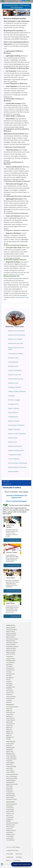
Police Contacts (10, 812)
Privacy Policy (10, 854)
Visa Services (9, 664)
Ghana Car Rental (11, 654)
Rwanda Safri (10, 749)
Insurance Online (11, 794)
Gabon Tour (9, 709)
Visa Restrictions (10, 670)
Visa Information (10, 662)
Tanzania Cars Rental (11, 629)
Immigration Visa (10, 687)
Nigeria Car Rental (11, 628)
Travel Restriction (11, 840)
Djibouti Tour (10, 731)
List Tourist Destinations (12, 707)
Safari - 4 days (10, 770)
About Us (9, 860)
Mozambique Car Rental (12, 646)
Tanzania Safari (10, 744)
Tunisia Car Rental (11, 645)
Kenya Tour (9, 730)
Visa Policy (9, 676)
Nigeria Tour (9, 728)
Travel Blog (19, 857)
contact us (7, 484)
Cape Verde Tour (10, 718)
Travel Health (10, 806)
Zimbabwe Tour (10, 737)
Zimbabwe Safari (10, 747)
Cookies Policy (10, 857)
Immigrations (10, 792)
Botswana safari (10, 753)
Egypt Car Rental (10, 637)
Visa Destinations (11, 674)
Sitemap (18, 847)
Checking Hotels (10, 782)
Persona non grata (11, 697)
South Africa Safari (11, 755)
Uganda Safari (10, 751)
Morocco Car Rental (11, 633)
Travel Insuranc (10, 817)
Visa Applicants (10, 678)
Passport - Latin (10, 813)
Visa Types (9, 672)
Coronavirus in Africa (11, 799)
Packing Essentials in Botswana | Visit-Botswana (16, 6)
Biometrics (9, 702)
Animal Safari (10, 832)
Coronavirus (9, 829)
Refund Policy (17, 860)
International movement (12, 823)
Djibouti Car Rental (11, 650)
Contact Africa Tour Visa (12, 850)
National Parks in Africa (12, 784)
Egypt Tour (9, 735)
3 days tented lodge (11, 766)
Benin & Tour (10, 722)
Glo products (10, 788)
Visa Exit (8, 679)
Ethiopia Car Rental (11, 635)
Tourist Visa (9, 695)
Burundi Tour (10, 726)
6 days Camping (10, 763)
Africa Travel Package (12, 777)
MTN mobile (9, 786)
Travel (4, 570)
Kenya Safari (9, 745)
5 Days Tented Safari (11, 759)
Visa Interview (10, 691)
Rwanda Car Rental (11, 648)
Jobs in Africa (10, 815)
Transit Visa (9, 689)
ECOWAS (8, 739)
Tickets (5, 545)
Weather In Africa (11, 834)
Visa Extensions (10, 668)
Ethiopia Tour (10, 733)
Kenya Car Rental (11, 631)
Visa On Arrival (10, 693)
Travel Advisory (10, 836)
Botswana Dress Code (16, 275)
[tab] (16, 492)
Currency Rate (10, 838)
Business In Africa (11, 825)
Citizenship (9, 700)
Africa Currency (10, 827)
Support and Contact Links (22, 864)
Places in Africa (10, 798)
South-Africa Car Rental (12, 639)
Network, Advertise (11, 830)
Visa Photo (9, 681)
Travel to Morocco (11, 720)
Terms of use (19, 854)
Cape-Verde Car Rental (12, 643)
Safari (4, 595)
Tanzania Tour (10, 714)
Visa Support (9, 685)
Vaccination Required (12, 804)
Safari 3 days (9, 768)
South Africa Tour (11, 713)
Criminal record (10, 698)
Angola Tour (9, 711)
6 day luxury (9, 761)
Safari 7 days (9, 764)
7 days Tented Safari (11, 757)
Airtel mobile (9, 790)
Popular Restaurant (11, 780)
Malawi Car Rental (11, 652)
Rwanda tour (10, 716)
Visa (4, 517)
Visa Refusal (9, 683)
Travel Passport (10, 810)
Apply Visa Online (11, 659)
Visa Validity (9, 666)
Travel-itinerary (10, 808)
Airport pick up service (12, 779)
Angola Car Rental (11, 641)
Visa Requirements (11, 660)
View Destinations (11, 796)
